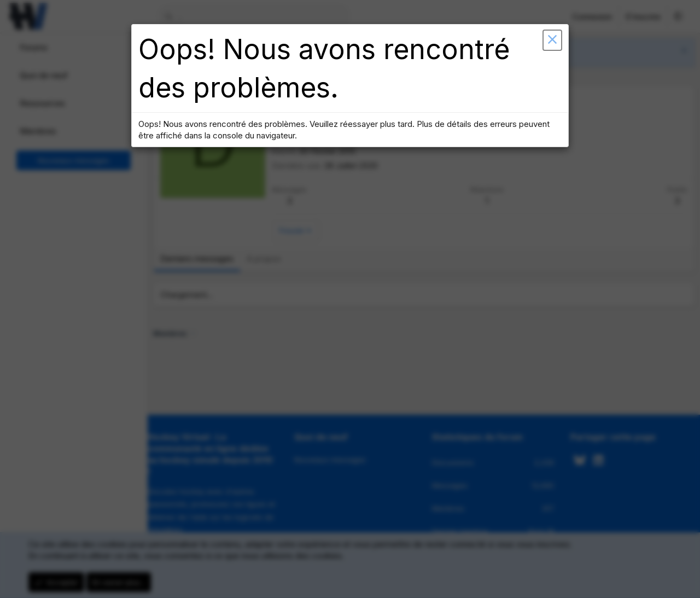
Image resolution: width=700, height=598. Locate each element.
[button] (544, 49)
